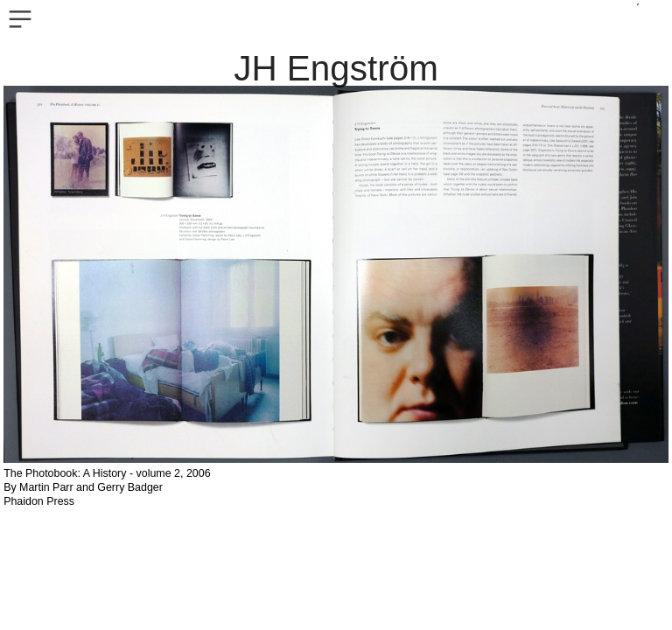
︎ (20, 20)
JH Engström (336, 68)
